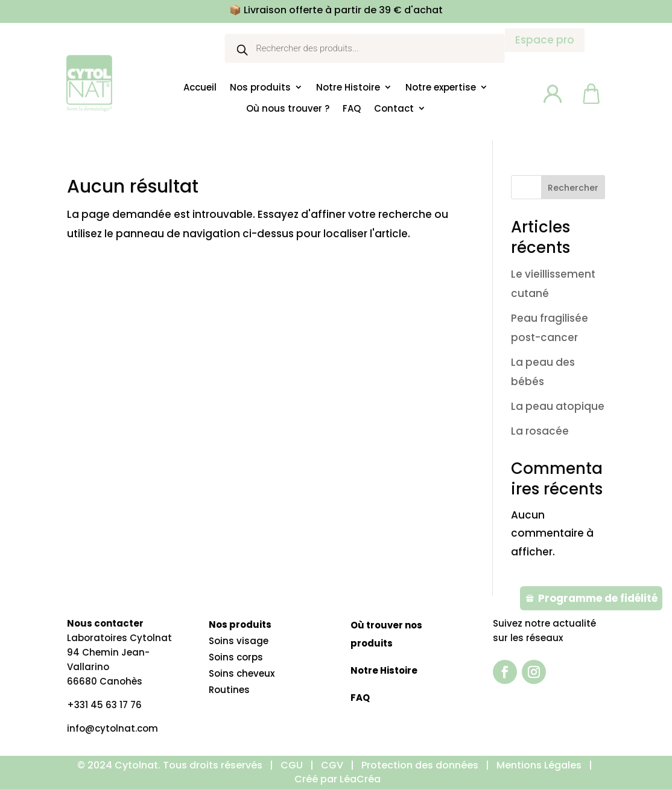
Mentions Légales (540, 765)
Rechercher (573, 188)
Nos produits (260, 88)
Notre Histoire (348, 88)
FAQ (352, 109)
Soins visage (239, 641)
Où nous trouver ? (288, 109)
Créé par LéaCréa (338, 779)
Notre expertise (441, 88)
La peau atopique (558, 406)
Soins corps (236, 657)
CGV (332, 765)
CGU (292, 765)
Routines (229, 690)
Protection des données (420, 765)
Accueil (200, 88)
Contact (394, 109)
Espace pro (545, 40)
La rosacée (540, 431)
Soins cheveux (242, 673)
